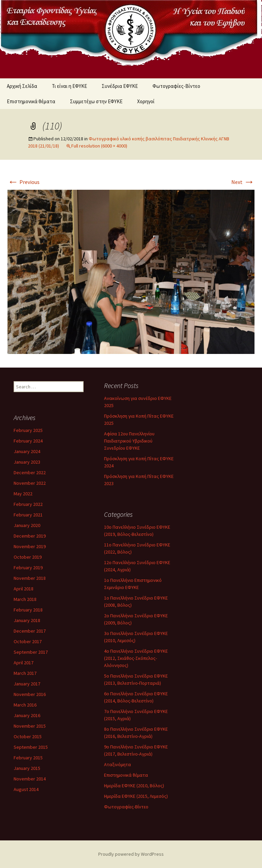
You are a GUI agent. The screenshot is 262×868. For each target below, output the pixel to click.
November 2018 (30, 578)
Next (243, 182)
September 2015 (31, 747)
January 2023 (27, 462)
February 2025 (28, 430)
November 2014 (30, 779)
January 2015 (27, 768)
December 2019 (30, 536)
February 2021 (28, 515)
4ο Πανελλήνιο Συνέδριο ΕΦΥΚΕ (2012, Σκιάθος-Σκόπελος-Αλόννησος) (136, 658)
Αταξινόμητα (118, 764)
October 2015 (28, 737)
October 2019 (28, 557)
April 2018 (24, 589)
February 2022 (28, 504)
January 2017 (27, 684)
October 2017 (28, 641)
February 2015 (28, 758)
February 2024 (28, 441)
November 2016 (30, 694)
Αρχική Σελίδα (22, 86)
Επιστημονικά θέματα (31, 101)
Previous (24, 182)
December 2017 (30, 631)
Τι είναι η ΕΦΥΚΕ (69, 86)
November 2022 (30, 483)
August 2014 (26, 789)
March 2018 (25, 599)
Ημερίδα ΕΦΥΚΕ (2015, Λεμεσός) (136, 796)
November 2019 (30, 546)
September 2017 (31, 652)
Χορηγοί (146, 101)
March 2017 (25, 673)
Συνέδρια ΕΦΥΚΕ (120, 86)
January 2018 (27, 620)
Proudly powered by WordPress (131, 854)
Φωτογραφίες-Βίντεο (176, 86)
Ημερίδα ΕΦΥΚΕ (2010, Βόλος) (134, 786)
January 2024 (27, 451)
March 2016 (25, 705)
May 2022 (23, 494)
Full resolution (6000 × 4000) (99, 146)
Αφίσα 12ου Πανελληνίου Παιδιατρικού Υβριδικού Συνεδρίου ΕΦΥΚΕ (129, 441)
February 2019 (28, 568)
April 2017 (24, 663)
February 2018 (28, 610)
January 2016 (27, 715)
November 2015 (30, 726)
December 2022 (30, 472)
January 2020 (27, 525)
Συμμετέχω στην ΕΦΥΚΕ (96, 101)
